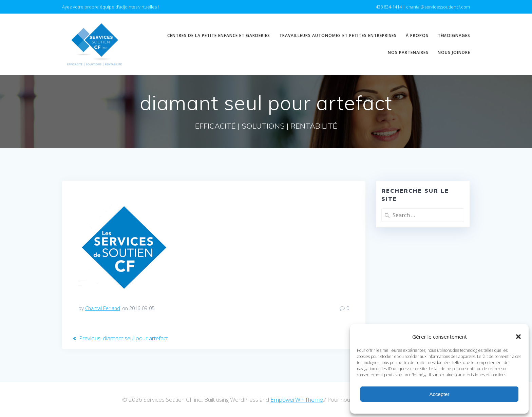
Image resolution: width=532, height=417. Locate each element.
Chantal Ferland (103, 308)
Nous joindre (454, 52)
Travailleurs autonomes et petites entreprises (338, 35)
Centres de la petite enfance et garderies (219, 35)
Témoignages (454, 35)
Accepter (439, 394)
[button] (518, 337)
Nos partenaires (408, 52)
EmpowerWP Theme (297, 400)
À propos (417, 35)
